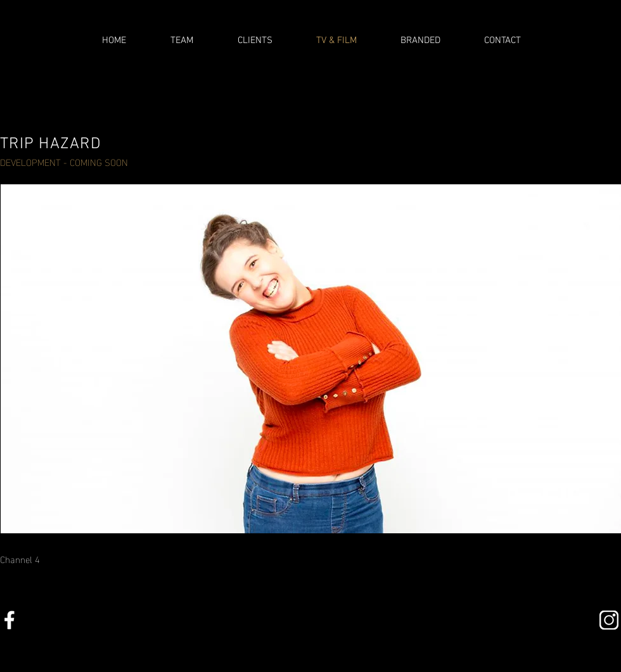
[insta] (609, 620)
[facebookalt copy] (10, 620)
